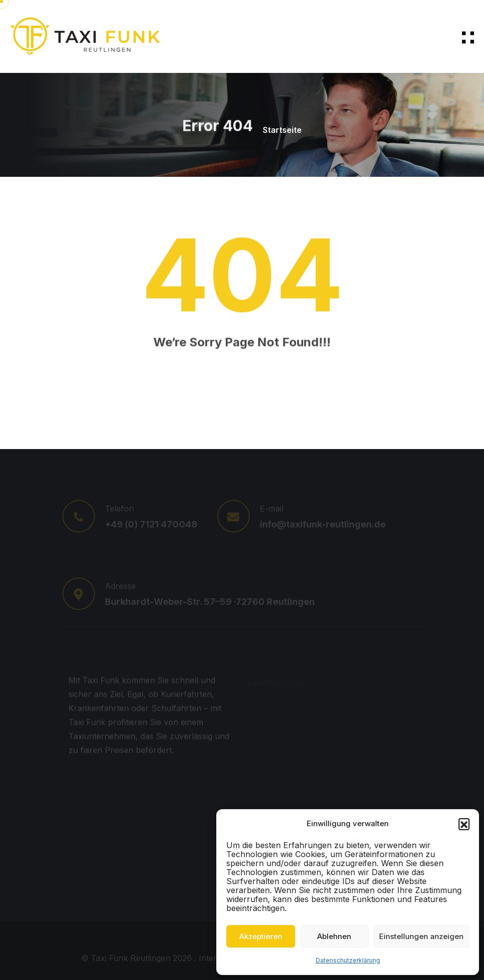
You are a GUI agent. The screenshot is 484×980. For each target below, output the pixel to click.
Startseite (282, 130)
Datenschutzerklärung (348, 960)
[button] (464, 824)
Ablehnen (334, 936)
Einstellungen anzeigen (421, 936)
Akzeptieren (261, 936)
